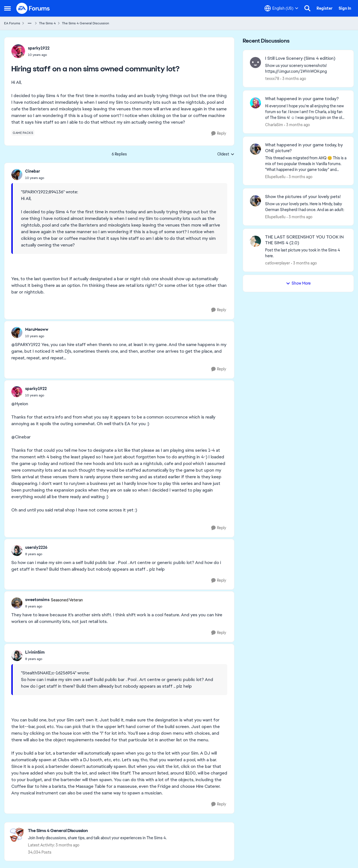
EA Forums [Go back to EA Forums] (12, 23)
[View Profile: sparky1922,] (18, 51)
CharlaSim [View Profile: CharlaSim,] (274, 125)
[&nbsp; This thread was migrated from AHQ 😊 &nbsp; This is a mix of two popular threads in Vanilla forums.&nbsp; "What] (306, 164)
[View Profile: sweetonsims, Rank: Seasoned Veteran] (17, 603)
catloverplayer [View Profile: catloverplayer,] (278, 263)
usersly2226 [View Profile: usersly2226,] (36, 547)
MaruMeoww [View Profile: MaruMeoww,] (37, 329)
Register (325, 8)
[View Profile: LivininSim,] (17, 656)
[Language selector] (281, 8)
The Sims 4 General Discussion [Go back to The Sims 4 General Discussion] (86, 23)
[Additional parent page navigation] (30, 23)
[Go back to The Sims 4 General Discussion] (97, 831)
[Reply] (219, 133)
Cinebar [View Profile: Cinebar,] (33, 171)
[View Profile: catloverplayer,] (255, 241)
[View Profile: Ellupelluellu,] (255, 149)
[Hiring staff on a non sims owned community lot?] (35, 178)
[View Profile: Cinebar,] (17, 175)
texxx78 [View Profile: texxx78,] (272, 79)
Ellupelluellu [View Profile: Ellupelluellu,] (275, 176)
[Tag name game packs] (23, 133)
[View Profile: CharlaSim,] (255, 103)
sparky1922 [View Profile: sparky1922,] (39, 48)
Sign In (345, 8)
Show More (298, 283)
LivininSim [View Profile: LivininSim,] (35, 652)
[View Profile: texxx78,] (255, 63)
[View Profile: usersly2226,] (17, 550)
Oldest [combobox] (226, 154)
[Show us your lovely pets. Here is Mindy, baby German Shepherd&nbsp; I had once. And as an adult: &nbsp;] (306, 207)
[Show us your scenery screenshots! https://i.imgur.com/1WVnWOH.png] (306, 69)
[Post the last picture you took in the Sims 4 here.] (306, 253)
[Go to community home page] (33, 8)
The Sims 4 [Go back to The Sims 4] (47, 23)
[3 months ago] (293, 79)
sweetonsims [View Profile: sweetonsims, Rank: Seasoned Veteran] (37, 600)
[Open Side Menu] (7, 8)
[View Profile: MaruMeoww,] (17, 332)
